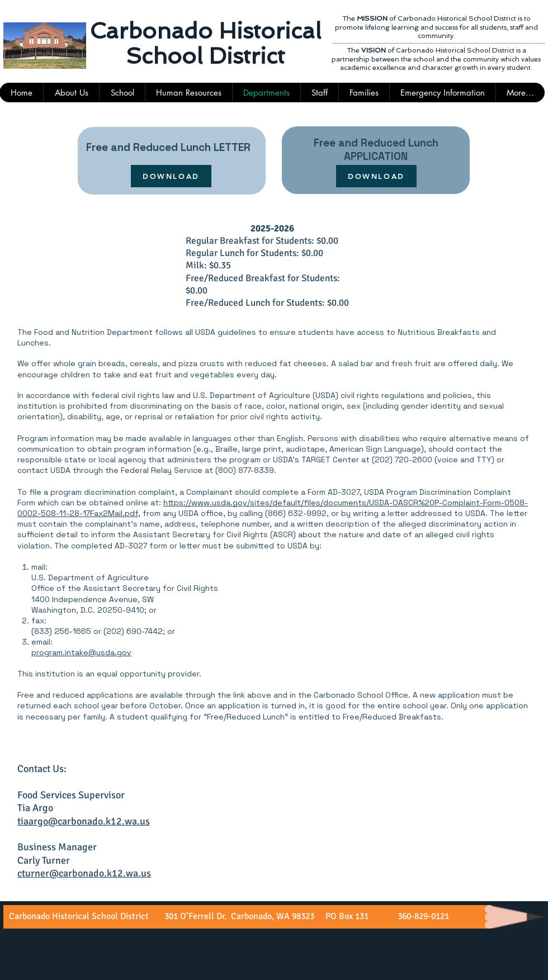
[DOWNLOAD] (171, 176)
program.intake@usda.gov (81, 652)
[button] (319, 93)
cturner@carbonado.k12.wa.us (84, 873)
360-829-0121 (422, 916)
